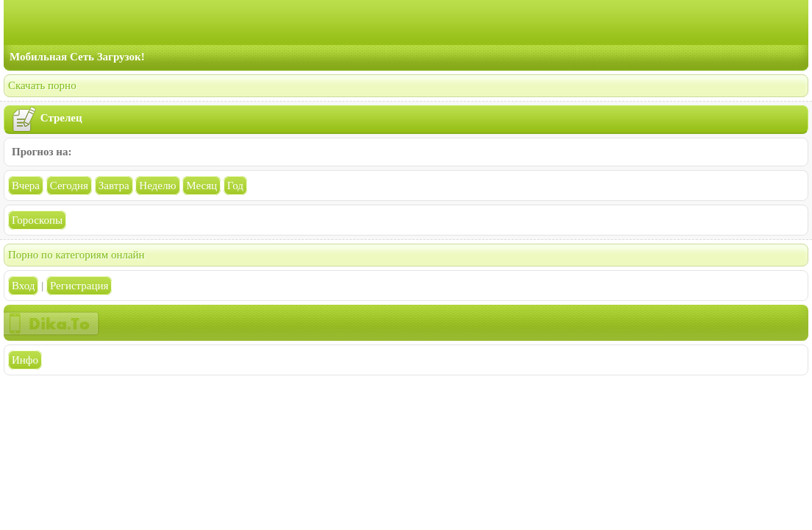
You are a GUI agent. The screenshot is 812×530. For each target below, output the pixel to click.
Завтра (114, 185)
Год (235, 185)
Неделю (157, 185)
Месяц (202, 185)
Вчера (26, 185)
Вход (23, 286)
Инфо (25, 360)
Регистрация (79, 286)
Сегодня (69, 185)
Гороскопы (37, 220)
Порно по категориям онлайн (76, 255)
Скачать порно (42, 85)
